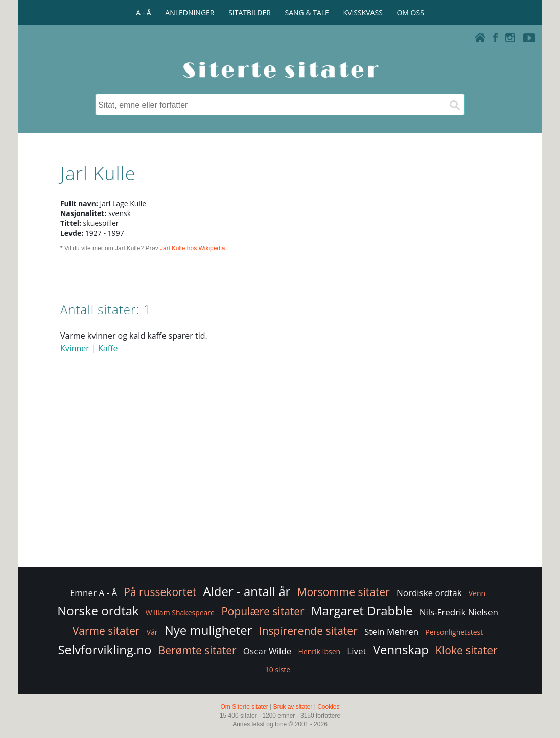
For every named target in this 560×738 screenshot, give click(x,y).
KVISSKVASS (363, 13)
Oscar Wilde (267, 651)
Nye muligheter (208, 630)
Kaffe (108, 348)
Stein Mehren (391, 632)
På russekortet (160, 592)
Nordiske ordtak (429, 593)
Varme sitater (106, 631)
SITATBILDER (250, 13)
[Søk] (454, 105)
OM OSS (410, 13)
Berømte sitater (197, 650)
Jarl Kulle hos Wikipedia (192, 248)
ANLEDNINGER (190, 13)
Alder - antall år (247, 591)
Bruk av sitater (293, 707)
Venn (477, 593)
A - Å (143, 13)
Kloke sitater (466, 650)
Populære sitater (263, 611)
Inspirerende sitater (308, 631)
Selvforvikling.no (104, 649)
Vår (152, 632)
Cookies (328, 707)
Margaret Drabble (362, 611)
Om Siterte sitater (244, 707)
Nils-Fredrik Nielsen (459, 612)
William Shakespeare (180, 613)
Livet (356, 651)
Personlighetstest (454, 632)
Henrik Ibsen (320, 651)
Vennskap (401, 649)
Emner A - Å (94, 593)
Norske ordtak (98, 611)
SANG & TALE (307, 13)
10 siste (278, 669)
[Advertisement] (280, 484)
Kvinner (75, 348)
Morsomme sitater (344, 592)
